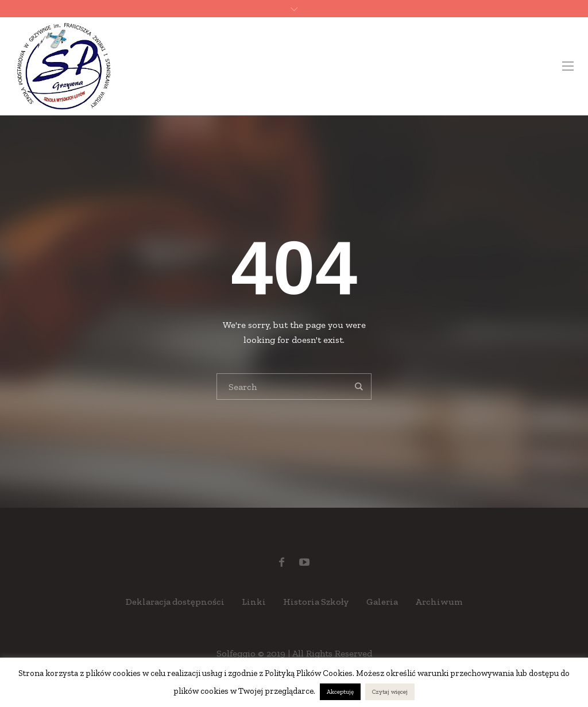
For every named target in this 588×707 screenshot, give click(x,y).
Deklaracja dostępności (175, 602)
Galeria (382, 602)
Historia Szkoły (316, 602)
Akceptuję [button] (340, 692)
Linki (254, 602)
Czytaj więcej (390, 692)
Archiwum (439, 602)
